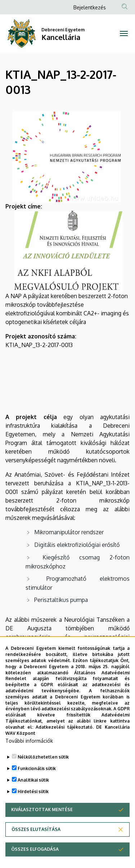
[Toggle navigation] (124, 33)
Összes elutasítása (36, 848)
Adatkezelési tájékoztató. (65, 745)
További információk (29, 759)
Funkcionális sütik (37, 787)
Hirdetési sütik (33, 810)
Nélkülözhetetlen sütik (43, 775)
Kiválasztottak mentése (42, 828)
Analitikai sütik (33, 798)
